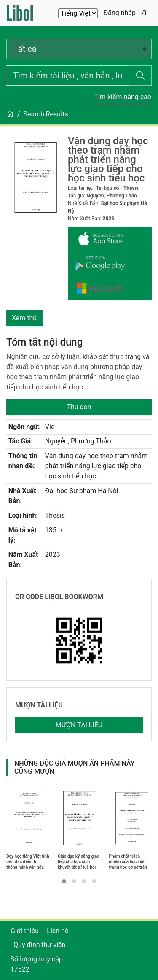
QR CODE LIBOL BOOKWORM (59, 597)
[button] (64, 881)
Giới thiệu (25, 931)
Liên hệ (58, 931)
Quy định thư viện (39, 945)
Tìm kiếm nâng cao (123, 97)
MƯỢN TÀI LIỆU (39, 705)
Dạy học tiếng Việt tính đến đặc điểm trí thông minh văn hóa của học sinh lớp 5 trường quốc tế (28, 862)
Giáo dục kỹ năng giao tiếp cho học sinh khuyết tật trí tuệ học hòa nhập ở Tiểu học (79, 862)
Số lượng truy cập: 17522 (37, 964)
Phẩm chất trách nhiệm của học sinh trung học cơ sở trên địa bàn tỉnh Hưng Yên (130, 862)
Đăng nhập (125, 13)
